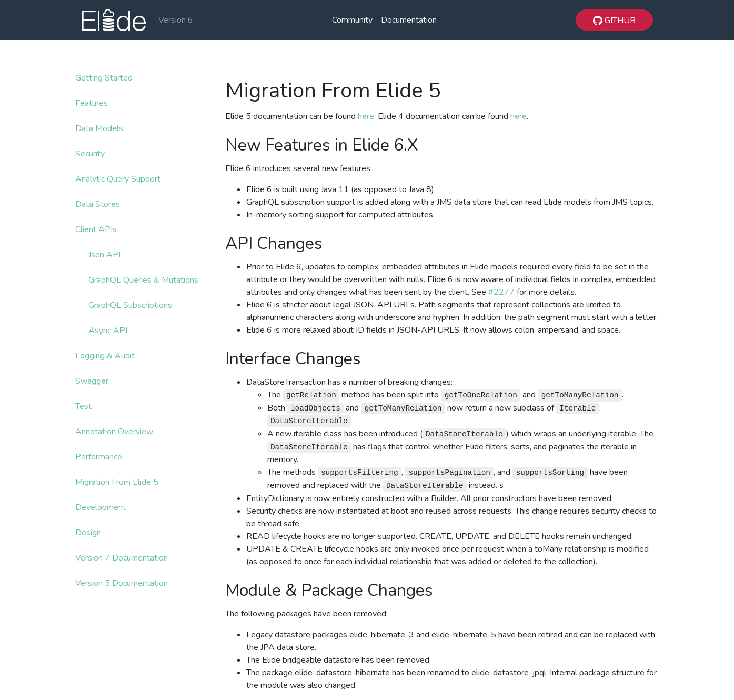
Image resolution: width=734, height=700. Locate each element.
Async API (108, 331)
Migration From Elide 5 (117, 482)
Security (90, 154)
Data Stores (98, 204)
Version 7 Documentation (122, 558)
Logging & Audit (105, 356)
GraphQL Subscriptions (130, 305)
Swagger (92, 381)
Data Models (99, 128)
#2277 (501, 292)
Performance (99, 457)
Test (83, 406)
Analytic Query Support (118, 179)
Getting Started (104, 78)
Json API (104, 255)
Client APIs (96, 229)
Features (92, 103)
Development (100, 507)
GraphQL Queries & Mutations (143, 280)
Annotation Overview (114, 432)
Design (88, 533)
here (366, 116)
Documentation (409, 20)
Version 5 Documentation (122, 583)
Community (352, 20)
